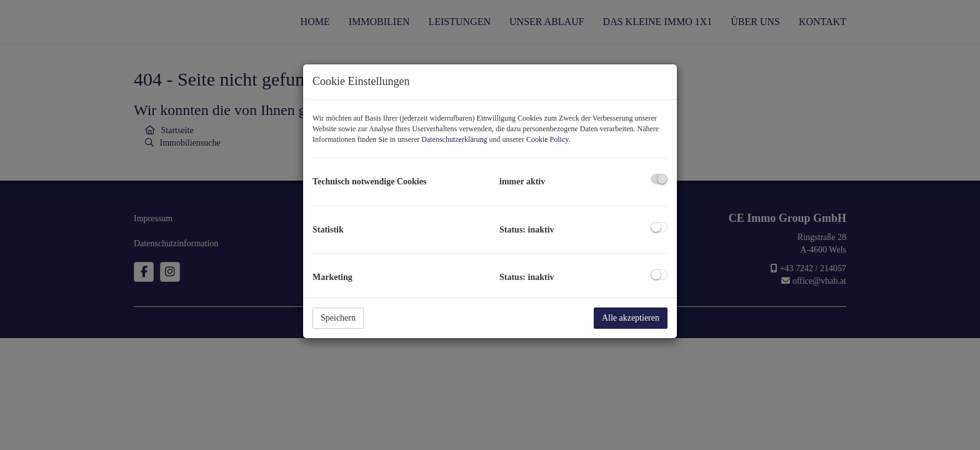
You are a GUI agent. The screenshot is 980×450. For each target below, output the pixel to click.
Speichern (338, 318)
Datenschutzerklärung (454, 139)
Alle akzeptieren (631, 318)
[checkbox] (659, 179)
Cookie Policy (547, 139)
